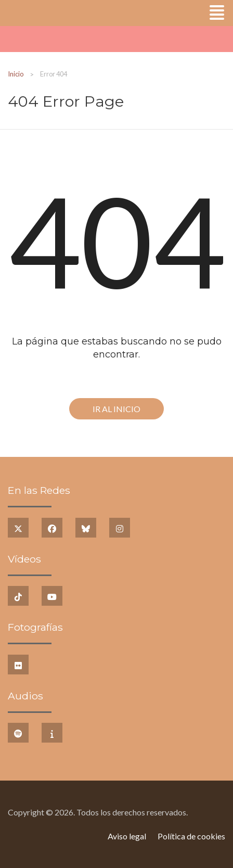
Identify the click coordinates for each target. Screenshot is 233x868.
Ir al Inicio (116, 409)
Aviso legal (127, 836)
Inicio (16, 74)
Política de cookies (191, 836)
